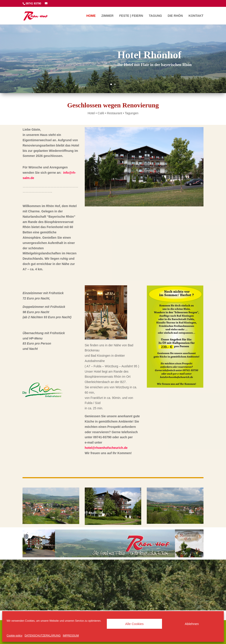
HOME (91, 16)
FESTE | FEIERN (131, 16)
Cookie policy (14, 636)
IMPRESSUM (71, 636)
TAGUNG (155, 16)
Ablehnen (192, 624)
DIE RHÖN (175, 16)
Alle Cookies (134, 624)
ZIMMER (107, 16)
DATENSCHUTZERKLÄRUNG (42, 636)
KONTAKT (196, 16)
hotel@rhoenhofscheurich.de (106, 448)
